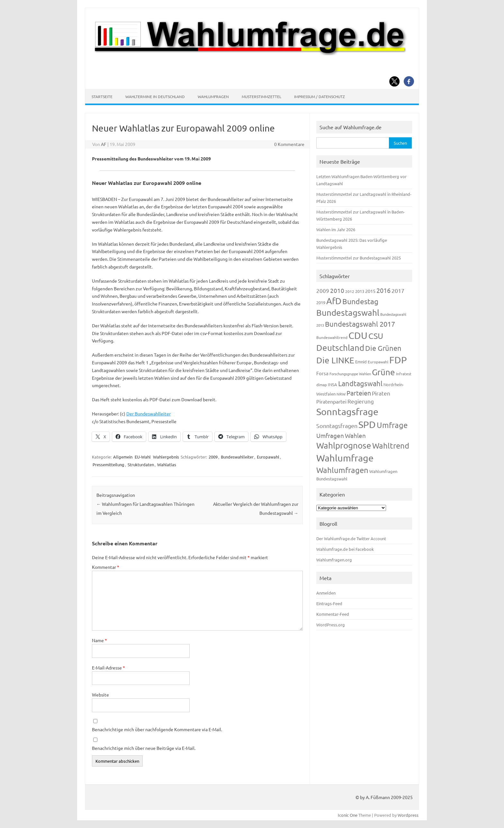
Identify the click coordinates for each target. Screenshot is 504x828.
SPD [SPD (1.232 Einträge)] (367, 424)
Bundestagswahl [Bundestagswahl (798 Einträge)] (348, 313)
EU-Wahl (143, 457)
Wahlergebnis (166, 457)
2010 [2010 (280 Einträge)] (337, 290)
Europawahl (268, 457)
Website (100, 695)
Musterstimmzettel (261, 96)
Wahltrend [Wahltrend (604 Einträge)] (391, 446)
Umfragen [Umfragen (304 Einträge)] (330, 435)
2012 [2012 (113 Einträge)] (350, 291)
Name (99, 640)
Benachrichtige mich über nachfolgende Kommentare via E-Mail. (157, 729)
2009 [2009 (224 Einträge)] (323, 291)
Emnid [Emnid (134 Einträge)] (361, 362)
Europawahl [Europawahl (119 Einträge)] (378, 362)
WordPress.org (331, 625)
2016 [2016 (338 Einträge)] (383, 290)
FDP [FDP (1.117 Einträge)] (398, 360)
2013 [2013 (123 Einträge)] (360, 291)
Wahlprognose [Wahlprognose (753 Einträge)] (344, 446)
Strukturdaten (141, 464)
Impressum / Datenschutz (319, 96)
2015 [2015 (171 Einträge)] (370, 291)
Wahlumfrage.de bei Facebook (345, 549)
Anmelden (326, 593)
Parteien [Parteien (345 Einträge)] (359, 393)
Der (148, 414)
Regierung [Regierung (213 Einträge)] (361, 401)
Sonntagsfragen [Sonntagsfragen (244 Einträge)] (337, 426)
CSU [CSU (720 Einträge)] (376, 336)
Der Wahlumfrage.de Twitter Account (351, 538)
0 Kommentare (289, 144)
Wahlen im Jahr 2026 (336, 229)
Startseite (102, 96)
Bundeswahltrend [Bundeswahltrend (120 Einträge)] (332, 337)
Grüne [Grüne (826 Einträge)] (383, 372)
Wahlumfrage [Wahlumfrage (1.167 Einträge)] (345, 458)
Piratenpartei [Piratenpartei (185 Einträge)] (331, 401)
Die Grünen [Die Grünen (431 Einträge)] (383, 348)
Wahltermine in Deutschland (155, 96)
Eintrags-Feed (329, 603)
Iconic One (348, 815)
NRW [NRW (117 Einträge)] (341, 394)
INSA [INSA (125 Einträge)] (333, 384)
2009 (213, 457)
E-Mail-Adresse (108, 668)
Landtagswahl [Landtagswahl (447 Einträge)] (360, 383)
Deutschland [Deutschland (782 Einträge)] (340, 348)
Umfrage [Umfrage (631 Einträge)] (392, 425)
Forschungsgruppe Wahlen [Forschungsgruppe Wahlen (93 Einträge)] (350, 374)
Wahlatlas (167, 464)
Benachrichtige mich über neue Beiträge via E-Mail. (144, 748)
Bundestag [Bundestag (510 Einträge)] (360, 301)
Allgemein (123, 457)
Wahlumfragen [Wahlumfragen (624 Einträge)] (342, 470)
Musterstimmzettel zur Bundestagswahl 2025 (359, 258)
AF (104, 144)
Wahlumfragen (213, 96)
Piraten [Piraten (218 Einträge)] (381, 393)
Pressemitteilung (108, 464)
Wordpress (408, 815)
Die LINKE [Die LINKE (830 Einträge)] (335, 360)
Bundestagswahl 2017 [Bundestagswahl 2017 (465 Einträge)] (360, 324)
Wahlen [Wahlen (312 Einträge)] (355, 435)
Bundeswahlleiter (237, 457)
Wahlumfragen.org (334, 560)
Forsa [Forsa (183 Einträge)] (322, 373)
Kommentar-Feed (333, 614)
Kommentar (106, 567)
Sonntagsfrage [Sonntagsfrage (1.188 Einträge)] (347, 412)
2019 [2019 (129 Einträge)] (321, 302)
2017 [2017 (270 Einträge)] (398, 291)
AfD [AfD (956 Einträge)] (334, 301)
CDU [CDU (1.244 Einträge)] (358, 335)
